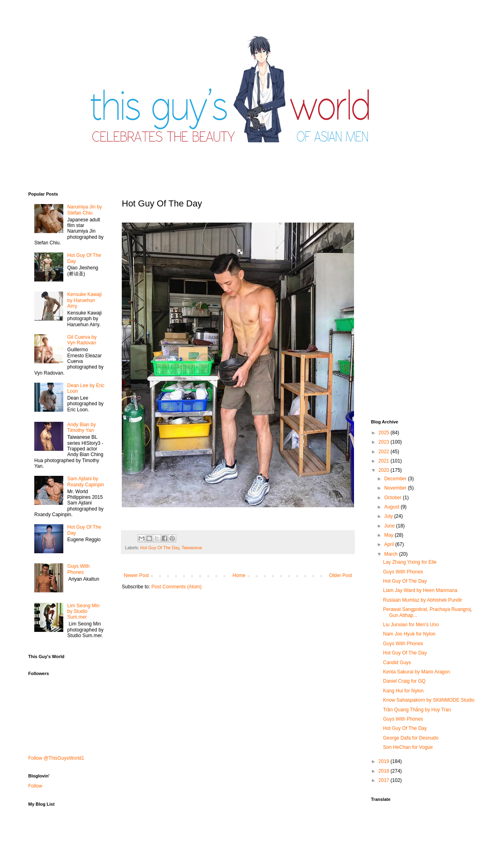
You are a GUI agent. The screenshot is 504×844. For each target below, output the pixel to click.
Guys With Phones (78, 569)
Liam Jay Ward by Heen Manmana (420, 590)
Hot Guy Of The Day (160, 548)
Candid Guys (397, 663)
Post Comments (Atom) (176, 587)
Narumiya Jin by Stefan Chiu (85, 210)
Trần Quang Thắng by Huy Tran (417, 710)
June (390, 526)
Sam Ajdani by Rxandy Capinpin (86, 481)
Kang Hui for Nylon (403, 691)
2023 (385, 442)
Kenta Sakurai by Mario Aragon (417, 672)
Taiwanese (192, 548)
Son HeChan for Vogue (408, 747)
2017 (385, 780)
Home (239, 575)
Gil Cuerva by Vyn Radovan (82, 340)
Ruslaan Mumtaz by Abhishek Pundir (423, 600)
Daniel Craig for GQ (404, 681)
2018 (385, 771)
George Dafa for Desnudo (411, 738)
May (389, 535)
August (393, 507)
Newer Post (136, 575)
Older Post (341, 575)
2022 (385, 452)
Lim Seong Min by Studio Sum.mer (83, 612)
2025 (385, 433)
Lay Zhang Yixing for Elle (410, 562)
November (396, 488)
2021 (385, 461)
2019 (385, 761)
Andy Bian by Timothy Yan (82, 427)
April (390, 544)
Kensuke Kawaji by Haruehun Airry (84, 300)
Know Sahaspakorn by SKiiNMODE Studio (429, 700)
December (396, 479)
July (389, 516)
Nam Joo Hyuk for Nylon (409, 634)
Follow (35, 786)
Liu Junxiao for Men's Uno (411, 625)
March (392, 554)
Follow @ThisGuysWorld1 (56, 758)
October (394, 498)
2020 (385, 470)
